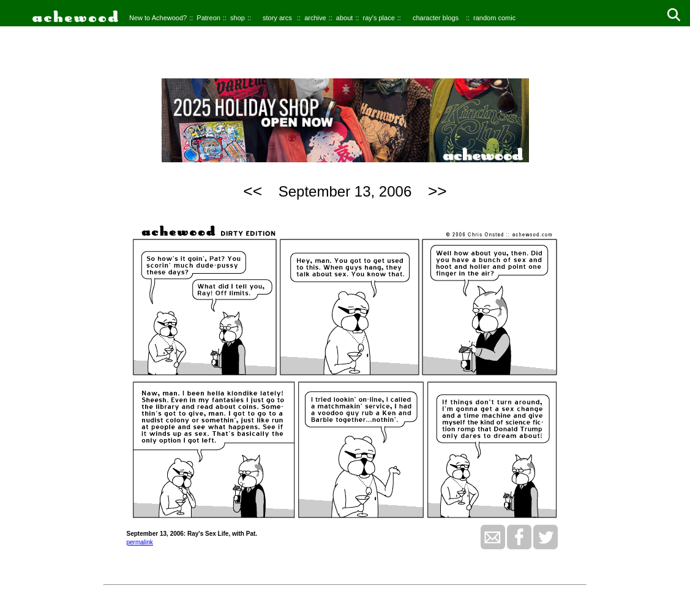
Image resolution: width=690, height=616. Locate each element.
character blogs (436, 18)
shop (238, 18)
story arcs (277, 18)
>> (437, 191)
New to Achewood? (158, 18)
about (345, 18)
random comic (494, 18)
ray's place (379, 18)
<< (253, 191)
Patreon (208, 18)
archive (315, 18)
